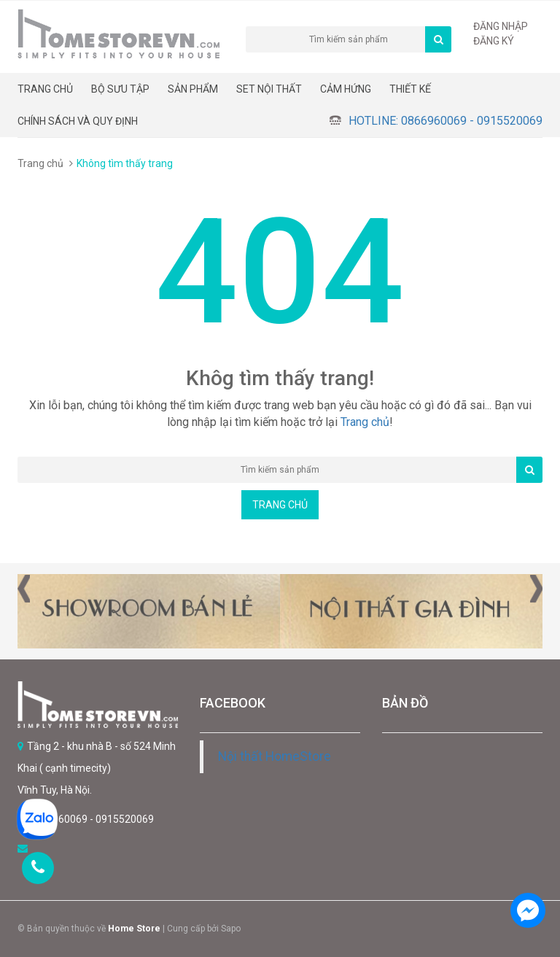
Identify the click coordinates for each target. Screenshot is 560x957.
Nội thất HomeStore (275, 756)
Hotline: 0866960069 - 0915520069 (446, 121)
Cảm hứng (346, 89)
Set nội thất (269, 89)
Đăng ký (494, 41)
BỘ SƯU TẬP (120, 89)
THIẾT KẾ (410, 89)
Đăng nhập (501, 26)
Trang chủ (45, 89)
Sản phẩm (193, 89)
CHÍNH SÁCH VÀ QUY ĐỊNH (78, 121)
